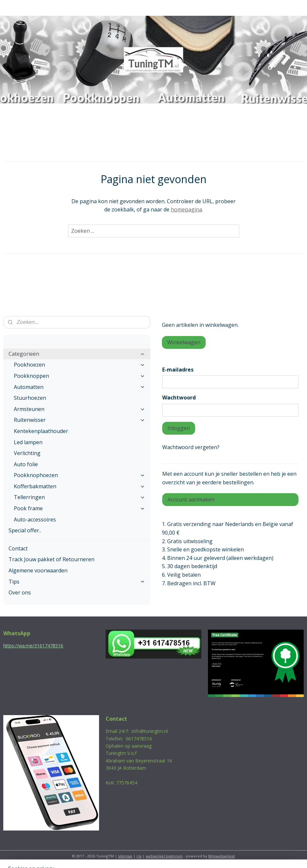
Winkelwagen (184, 342)
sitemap (125, 856)
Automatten (79, 387)
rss (139, 856)
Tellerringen (79, 497)
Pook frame (79, 508)
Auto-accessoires (35, 519)
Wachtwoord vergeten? (191, 447)
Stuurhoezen (30, 398)
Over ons (20, 592)
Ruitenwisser (79, 420)
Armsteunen (79, 409)
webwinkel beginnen (164, 856)
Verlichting (27, 453)
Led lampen (28, 442)
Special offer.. (25, 530)
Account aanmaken (191, 499)
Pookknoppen (79, 376)
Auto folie (26, 464)
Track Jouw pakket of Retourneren (51, 559)
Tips (77, 582)
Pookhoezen (79, 365)
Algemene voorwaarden (38, 570)
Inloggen (179, 428)
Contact (18, 548)
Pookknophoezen (79, 475)
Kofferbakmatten (79, 486)
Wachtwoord (179, 398)
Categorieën (77, 354)
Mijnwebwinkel (222, 856)
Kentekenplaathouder (41, 431)
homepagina (186, 210)
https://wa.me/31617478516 (33, 646)
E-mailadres (178, 370)
